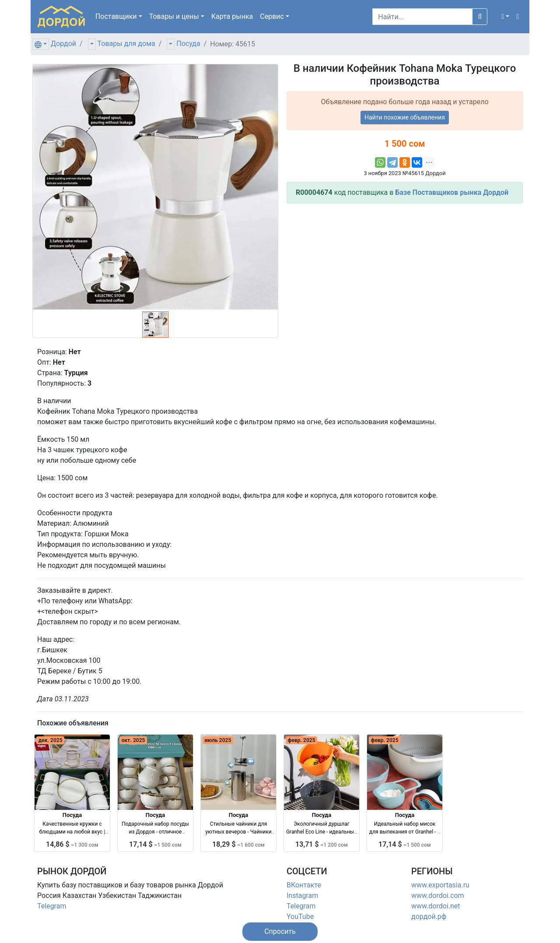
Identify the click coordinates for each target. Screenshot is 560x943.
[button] (505, 17)
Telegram (52, 906)
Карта (232, 16)
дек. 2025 (51, 740)
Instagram (302, 895)
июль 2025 (218, 740)
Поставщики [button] (116, 16)
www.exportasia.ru (440, 885)
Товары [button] (174, 16)
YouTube (300, 917)
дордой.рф (429, 917)
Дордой (63, 44)
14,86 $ (72, 844)
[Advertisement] (405, 272)
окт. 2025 (133, 740)
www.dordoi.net (436, 906)
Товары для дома (126, 44)
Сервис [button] (272, 16)
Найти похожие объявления (405, 117)
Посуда (188, 44)
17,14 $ (155, 844)
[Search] (422, 17)
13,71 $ (322, 844)
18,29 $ (238, 844)
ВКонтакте (304, 885)
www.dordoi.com (438, 895)
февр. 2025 (302, 740)
